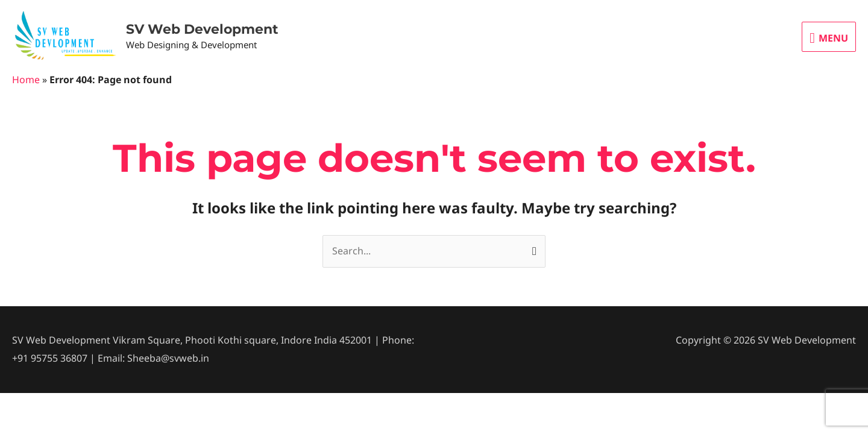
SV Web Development (202, 29)
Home (26, 80)
